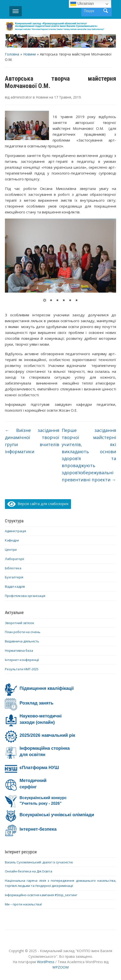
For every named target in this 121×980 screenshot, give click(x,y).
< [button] (11, 40)
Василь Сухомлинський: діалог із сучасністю (39, 862)
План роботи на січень (23, 632)
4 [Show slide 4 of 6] (64, 301)
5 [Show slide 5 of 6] (70, 301)
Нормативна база (19, 650)
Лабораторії (14, 559)
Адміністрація (15, 531)
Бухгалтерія (14, 577)
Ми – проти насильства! (23, 904)
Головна (12, 54)
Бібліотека (13, 568)
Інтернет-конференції (22, 660)
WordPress (46, 962)
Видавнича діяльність (22, 641)
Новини (30, 54)
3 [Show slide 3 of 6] (57, 301)
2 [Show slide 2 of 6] (51, 301)
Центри (11, 550)
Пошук (106, 11)
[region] (60, 41)
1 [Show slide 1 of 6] (45, 301)
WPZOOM (60, 967)
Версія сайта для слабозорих (38, 504)
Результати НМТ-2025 (22, 669)
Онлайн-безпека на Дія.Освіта (29, 871)
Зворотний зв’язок (20, 623)
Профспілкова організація (25, 596)
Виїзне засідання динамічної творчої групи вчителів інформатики (32, 441)
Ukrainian (82, 4)
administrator (21, 97)
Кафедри (12, 540)
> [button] (110, 40)
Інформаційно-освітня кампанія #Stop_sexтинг (41, 895)
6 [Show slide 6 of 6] (76, 301)
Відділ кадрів (15, 586)
